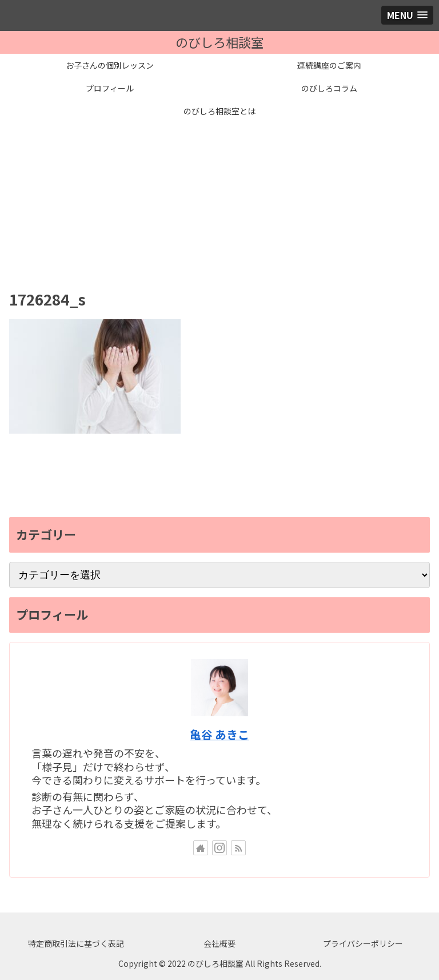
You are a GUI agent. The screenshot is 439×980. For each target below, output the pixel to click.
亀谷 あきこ (219, 734)
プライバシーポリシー (363, 943)
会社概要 (219, 943)
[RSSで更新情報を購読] (238, 848)
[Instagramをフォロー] (219, 848)
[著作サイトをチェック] (201, 848)
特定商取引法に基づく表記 (76, 943)
